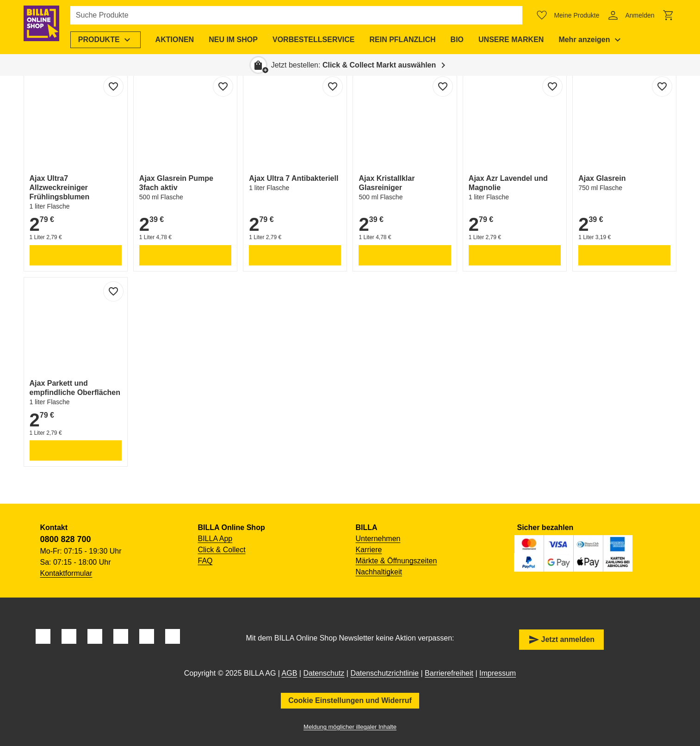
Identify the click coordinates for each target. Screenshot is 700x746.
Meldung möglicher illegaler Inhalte (350, 727)
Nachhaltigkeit (379, 572)
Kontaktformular (66, 573)
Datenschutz (324, 673)
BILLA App (215, 539)
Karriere (369, 550)
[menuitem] (112, 40)
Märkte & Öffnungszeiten (396, 561)
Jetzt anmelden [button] (562, 640)
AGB (290, 673)
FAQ (205, 561)
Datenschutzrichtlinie (384, 673)
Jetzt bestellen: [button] (354, 65)
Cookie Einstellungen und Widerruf (350, 700)
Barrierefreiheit (449, 673)
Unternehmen (378, 539)
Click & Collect (222, 550)
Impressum (498, 673)
